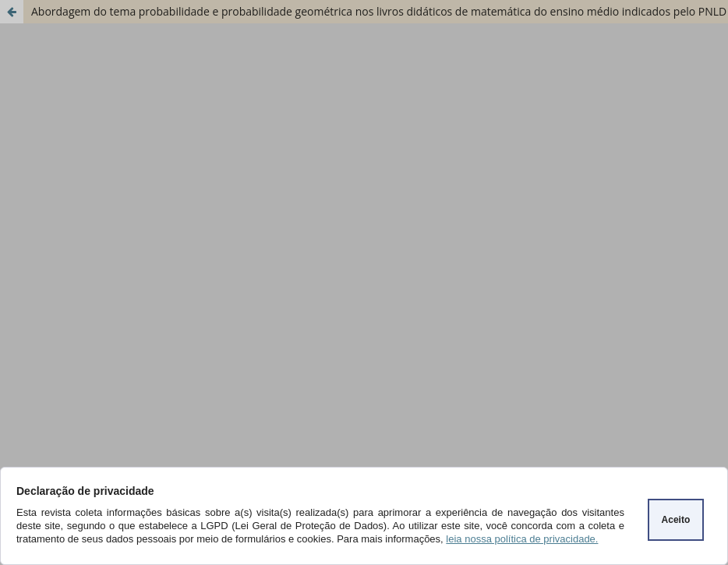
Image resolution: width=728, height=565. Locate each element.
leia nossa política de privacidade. (522, 539)
